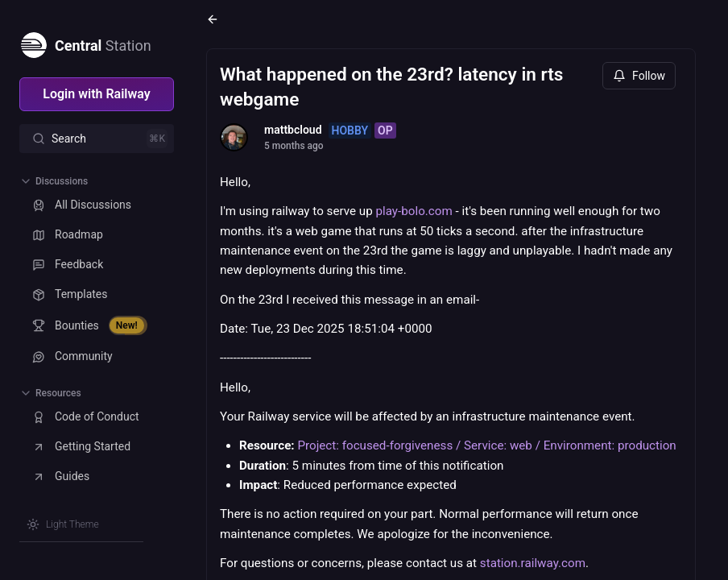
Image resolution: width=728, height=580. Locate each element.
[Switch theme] (63, 524)
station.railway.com (533, 563)
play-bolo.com (414, 211)
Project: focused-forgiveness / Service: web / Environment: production (486, 445)
